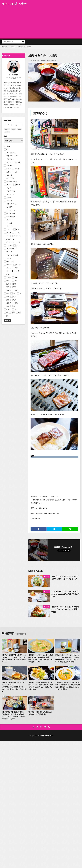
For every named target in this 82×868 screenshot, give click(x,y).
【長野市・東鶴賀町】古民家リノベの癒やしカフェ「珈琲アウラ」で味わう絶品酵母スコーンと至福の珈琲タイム (14, 658)
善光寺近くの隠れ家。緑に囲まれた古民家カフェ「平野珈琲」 (40, 713)
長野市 (12, 47)
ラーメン (7, 132)
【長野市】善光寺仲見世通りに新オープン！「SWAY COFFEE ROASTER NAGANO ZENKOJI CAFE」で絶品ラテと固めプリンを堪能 (14, 687)
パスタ (19, 129)
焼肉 (55, 61)
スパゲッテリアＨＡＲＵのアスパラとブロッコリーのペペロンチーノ (65, 578)
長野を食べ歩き (48, 735)
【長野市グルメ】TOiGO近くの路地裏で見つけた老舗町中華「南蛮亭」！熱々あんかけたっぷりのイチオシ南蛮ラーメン (41, 658)
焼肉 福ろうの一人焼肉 (24, 47)
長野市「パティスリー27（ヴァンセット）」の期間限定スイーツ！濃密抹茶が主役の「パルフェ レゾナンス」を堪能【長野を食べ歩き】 (67, 658)
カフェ (13, 129)
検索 (7, 320)
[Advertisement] (41, 21)
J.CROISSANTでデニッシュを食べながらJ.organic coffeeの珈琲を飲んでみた (65, 594)
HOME (5, 47)
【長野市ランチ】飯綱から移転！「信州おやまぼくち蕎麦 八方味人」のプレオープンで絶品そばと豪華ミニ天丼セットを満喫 (14, 715)
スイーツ (7, 129)
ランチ (51, 61)
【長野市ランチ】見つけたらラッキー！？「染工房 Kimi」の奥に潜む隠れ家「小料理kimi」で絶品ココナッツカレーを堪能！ (67, 686)
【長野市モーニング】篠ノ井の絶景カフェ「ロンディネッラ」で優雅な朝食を (65, 609)
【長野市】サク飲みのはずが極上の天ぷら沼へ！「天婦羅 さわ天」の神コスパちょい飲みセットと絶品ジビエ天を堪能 (41, 686)
